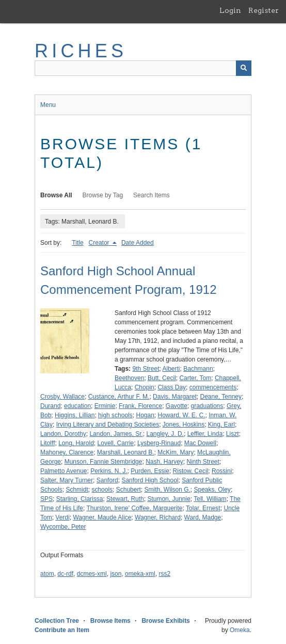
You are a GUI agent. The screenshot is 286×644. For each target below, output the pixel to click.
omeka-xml (140, 574)
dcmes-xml (92, 574)
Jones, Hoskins (184, 425)
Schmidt (77, 490)
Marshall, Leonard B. (126, 452)
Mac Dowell (200, 443)
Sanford (107, 480)
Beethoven (129, 378)
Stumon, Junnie (169, 499)
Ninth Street (203, 462)
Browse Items (110, 621)
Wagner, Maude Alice (102, 517)
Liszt (233, 434)
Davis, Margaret (175, 397)
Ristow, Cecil (191, 471)
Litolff (47, 443)
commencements (213, 387)
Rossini (222, 471)
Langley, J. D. (165, 434)
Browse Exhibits (165, 621)
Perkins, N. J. (109, 471)
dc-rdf (65, 574)
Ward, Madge (203, 517)
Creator (100, 243)
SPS (46, 499)
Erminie (105, 406)
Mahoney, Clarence (67, 452)
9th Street (146, 369)
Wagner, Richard (158, 517)
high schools (115, 415)
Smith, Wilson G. (167, 490)
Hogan (145, 415)
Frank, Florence (140, 406)
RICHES (81, 51)
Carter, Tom (195, 378)
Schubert (129, 490)
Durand (50, 406)
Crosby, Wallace (62, 397)
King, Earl (221, 425)
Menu (48, 105)
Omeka (240, 630)
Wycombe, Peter (63, 527)
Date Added (138, 243)
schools (102, 490)
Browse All (56, 195)
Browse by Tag (103, 195)
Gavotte (177, 406)
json (116, 574)
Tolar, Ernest (203, 508)
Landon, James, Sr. (116, 434)
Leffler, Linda (205, 434)
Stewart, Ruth (125, 499)
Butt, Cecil (162, 378)
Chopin (145, 387)
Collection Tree (57, 621)
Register (264, 10)
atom (47, 574)
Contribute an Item (62, 630)
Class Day (172, 387)
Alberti (171, 369)
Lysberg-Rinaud (159, 443)
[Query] (143, 68)
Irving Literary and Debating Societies (108, 425)
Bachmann (198, 369)
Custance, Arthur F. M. (119, 397)
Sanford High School (150, 480)
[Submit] (244, 68)
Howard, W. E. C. (182, 415)
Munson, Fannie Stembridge (104, 462)
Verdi (62, 517)
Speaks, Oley (212, 490)
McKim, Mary (176, 452)
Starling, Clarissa (80, 499)
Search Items (152, 195)
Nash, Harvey (164, 462)
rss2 (164, 574)
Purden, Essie (150, 471)
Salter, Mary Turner (67, 480)
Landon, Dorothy (63, 434)
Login (230, 10)
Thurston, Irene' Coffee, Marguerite (134, 508)
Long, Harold (76, 443)
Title (77, 243)
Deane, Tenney (221, 397)
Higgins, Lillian (75, 415)
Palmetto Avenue (64, 471)
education (77, 406)
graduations (207, 406)
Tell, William (210, 499)
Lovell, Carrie (116, 443)
